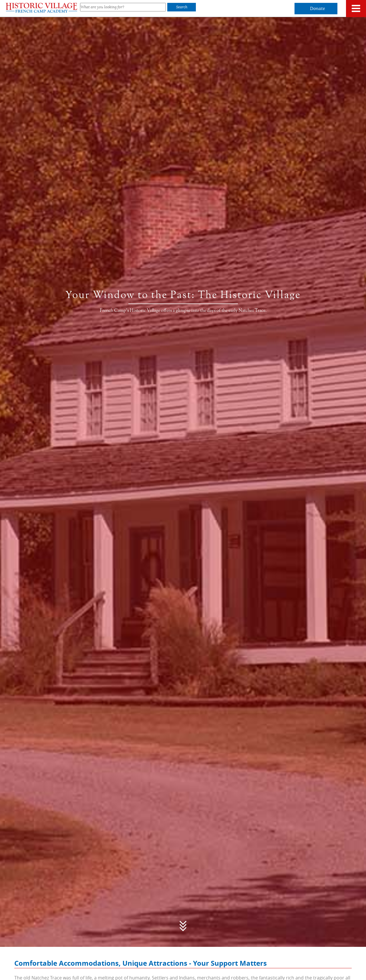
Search (182, 7)
